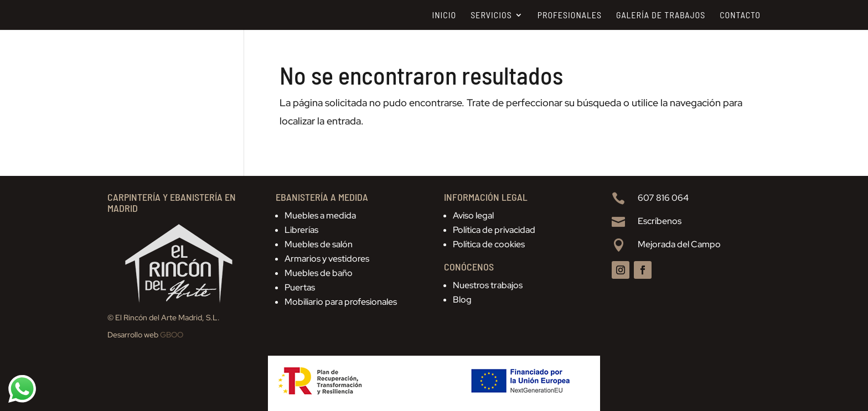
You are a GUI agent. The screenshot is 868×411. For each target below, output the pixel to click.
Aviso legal (473, 215)
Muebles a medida (320, 215)
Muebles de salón (319, 244)
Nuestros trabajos (488, 285)
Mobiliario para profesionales (341, 302)
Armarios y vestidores (327, 259)
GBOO (172, 335)
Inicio (444, 15)
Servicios (491, 15)
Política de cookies (489, 244)
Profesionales (570, 15)
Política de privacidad (494, 230)
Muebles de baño (319, 273)
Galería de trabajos (661, 15)
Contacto (740, 15)
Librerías (301, 230)
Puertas (300, 287)
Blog (462, 300)
